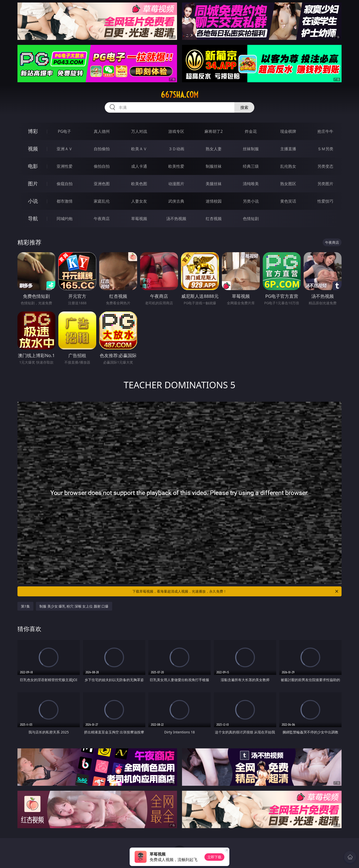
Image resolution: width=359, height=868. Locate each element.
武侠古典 (176, 201)
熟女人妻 (214, 149)
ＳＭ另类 (325, 149)
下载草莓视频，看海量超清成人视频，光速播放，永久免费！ (236, 591)
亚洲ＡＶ (65, 149)
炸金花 (251, 131)
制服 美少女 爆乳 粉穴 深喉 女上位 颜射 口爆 (74, 606)
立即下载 (214, 857)
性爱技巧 (325, 201)
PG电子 (64, 131)
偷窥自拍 (65, 184)
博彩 (33, 131)
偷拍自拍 (102, 166)
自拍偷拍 (102, 149)
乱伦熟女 (288, 166)
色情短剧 (251, 219)
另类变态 (325, 166)
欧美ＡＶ (139, 149)
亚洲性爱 (65, 166)
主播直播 (288, 149)
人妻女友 (139, 201)
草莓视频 (139, 219)
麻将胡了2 (214, 131)
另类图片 (325, 184)
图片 (33, 184)
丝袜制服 (251, 149)
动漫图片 (176, 184)
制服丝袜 (214, 166)
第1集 (25, 606)
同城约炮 (65, 219)
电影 (33, 166)
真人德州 (102, 131)
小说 (33, 201)
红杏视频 (214, 219)
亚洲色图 (102, 184)
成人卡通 (139, 166)
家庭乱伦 (102, 201)
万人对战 (139, 131)
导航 (33, 218)
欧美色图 (139, 184)
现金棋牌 (288, 131)
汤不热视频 (176, 219)
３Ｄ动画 (176, 149)
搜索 (244, 107)
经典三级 (251, 166)
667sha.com (180, 95)
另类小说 (251, 201)
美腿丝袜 (214, 184)
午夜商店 (102, 219)
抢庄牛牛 (325, 131)
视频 (33, 149)
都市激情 (65, 201)
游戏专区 (176, 131)
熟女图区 (288, 184)
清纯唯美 (251, 184)
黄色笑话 (288, 201)
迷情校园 (214, 201)
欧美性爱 (176, 166)
